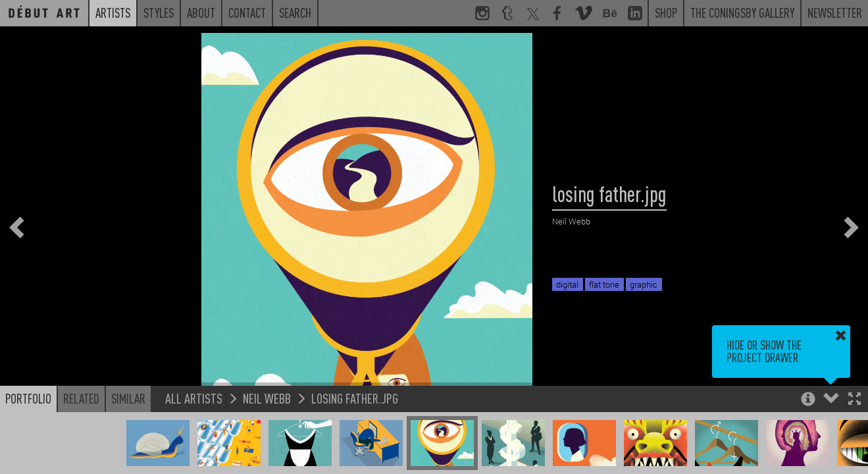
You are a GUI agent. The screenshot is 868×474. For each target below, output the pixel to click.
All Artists (194, 398)
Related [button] (81, 398)
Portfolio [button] (28, 398)
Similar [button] (128, 398)
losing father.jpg (355, 398)
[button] (855, 400)
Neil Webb (267, 398)
